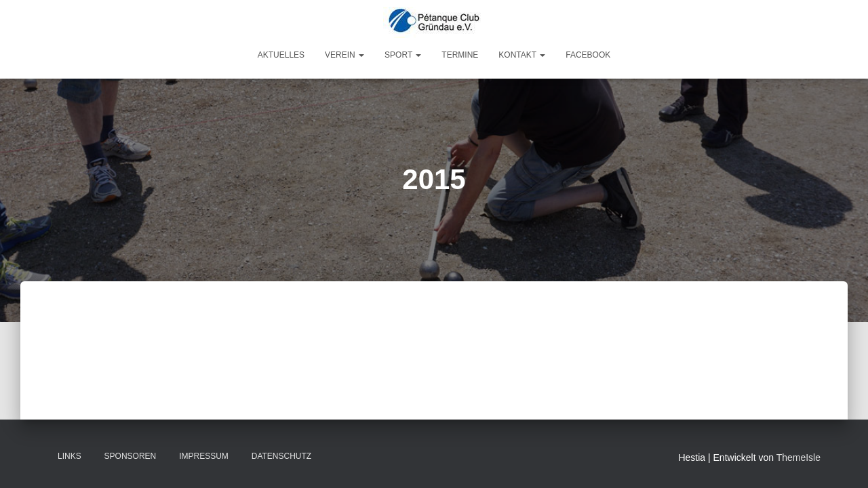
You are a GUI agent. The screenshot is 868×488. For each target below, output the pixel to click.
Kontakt (522, 55)
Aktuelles (281, 55)
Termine (460, 55)
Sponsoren (131, 456)
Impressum (204, 456)
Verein (344, 55)
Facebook (588, 55)
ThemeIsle (798, 457)
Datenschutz (281, 456)
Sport (403, 55)
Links (70, 456)
